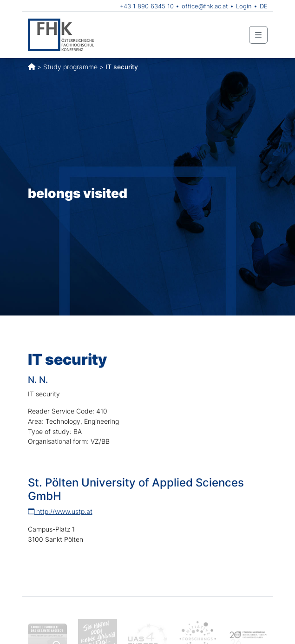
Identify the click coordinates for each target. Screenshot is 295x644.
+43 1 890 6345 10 (147, 6)
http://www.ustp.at (60, 511)
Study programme (70, 67)
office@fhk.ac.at (205, 6)
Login (244, 6)
